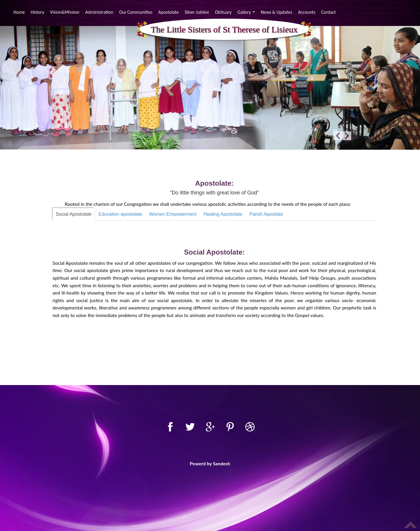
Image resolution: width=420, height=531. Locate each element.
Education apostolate (120, 214)
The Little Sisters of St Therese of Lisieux (224, 30)
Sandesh (222, 463)
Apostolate (169, 12)
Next (347, 136)
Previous (338, 136)
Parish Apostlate (266, 214)
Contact (328, 12)
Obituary (223, 12)
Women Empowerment (173, 214)
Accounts (307, 12)
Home (20, 12)
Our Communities (136, 12)
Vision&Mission (65, 12)
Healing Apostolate (223, 214)
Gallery (247, 13)
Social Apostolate (74, 214)
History (37, 12)
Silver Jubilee (197, 12)
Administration (99, 12)
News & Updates (276, 12)
